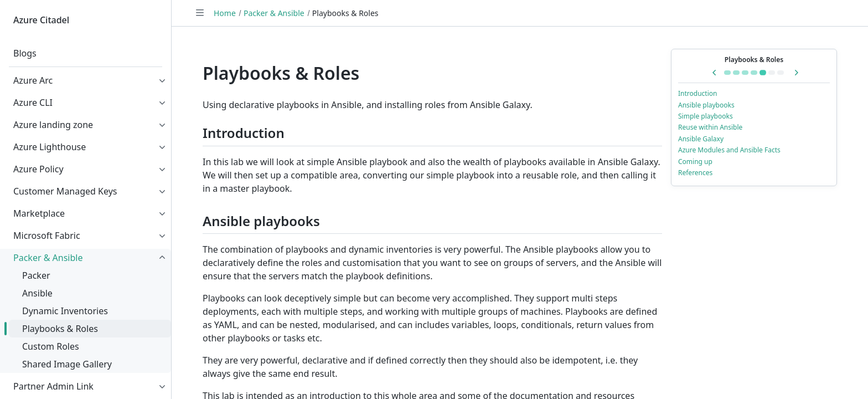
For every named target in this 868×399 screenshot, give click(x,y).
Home (225, 13)
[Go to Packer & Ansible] (727, 73)
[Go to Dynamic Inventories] (754, 73)
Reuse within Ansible (710, 127)
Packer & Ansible (274, 13)
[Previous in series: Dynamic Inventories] (715, 73)
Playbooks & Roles (754, 60)
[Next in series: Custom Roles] (796, 73)
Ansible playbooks (706, 105)
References (695, 173)
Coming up (695, 162)
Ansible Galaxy (701, 139)
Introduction (697, 93)
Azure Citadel (41, 20)
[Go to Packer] (736, 73)
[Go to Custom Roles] (772, 73)
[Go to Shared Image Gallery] (781, 73)
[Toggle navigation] (200, 13)
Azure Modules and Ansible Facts (729, 150)
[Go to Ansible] (745, 73)
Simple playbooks (706, 116)
